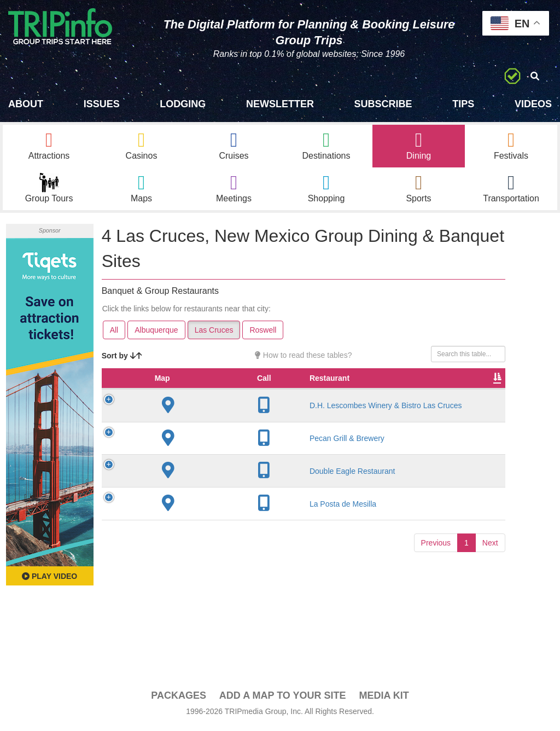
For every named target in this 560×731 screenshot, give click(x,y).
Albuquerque (156, 333)
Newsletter (280, 104)
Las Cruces (214, 333)
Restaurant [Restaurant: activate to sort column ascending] (192, 392)
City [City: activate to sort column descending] (240, 392)
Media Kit (384, 699)
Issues (102, 104)
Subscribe (383, 104)
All (114, 333)
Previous (436, 588)
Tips (463, 104)
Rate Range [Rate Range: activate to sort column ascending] (334, 386)
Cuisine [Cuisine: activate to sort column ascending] (380, 392)
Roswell (263, 333)
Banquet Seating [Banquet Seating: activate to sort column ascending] (474, 386)
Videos (533, 104)
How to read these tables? (304, 358)
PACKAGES (179, 699)
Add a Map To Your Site (283, 699)
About (26, 104)
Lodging (183, 104)
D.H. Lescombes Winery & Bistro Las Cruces (191, 435)
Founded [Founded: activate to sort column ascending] (285, 392)
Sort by (122, 358)
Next (490, 588)
